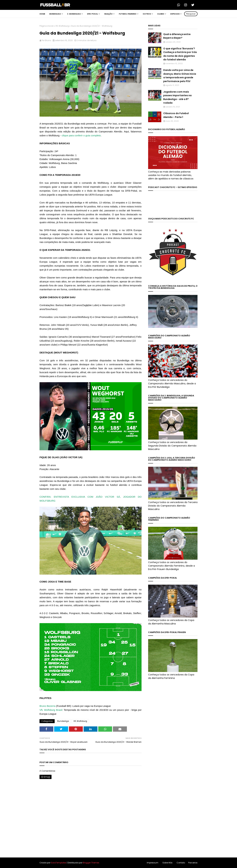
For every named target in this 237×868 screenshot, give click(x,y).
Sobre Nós (167, 863)
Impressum (153, 863)
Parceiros (193, 863)
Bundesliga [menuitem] (55, 14)
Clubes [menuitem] (161, 14)
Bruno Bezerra (47, 706)
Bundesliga (63, 721)
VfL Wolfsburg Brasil (51, 710)
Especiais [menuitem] (175, 14)
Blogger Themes (91, 863)
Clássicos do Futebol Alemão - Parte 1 (176, 115)
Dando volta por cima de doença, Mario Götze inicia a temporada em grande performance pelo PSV (180, 76)
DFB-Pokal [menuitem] (92, 14)
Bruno (48, 40)
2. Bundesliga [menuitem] (74, 14)
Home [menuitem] (42, 14)
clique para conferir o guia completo (81, 135)
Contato (181, 863)
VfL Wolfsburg (62, 26)
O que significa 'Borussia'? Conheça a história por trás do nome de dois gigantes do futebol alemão (180, 54)
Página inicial (46, 26)
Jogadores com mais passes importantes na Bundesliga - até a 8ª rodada (177, 97)
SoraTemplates (59, 863)
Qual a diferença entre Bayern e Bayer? (177, 36)
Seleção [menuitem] (108, 14)
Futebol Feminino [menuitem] (128, 14)
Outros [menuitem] (147, 14)
